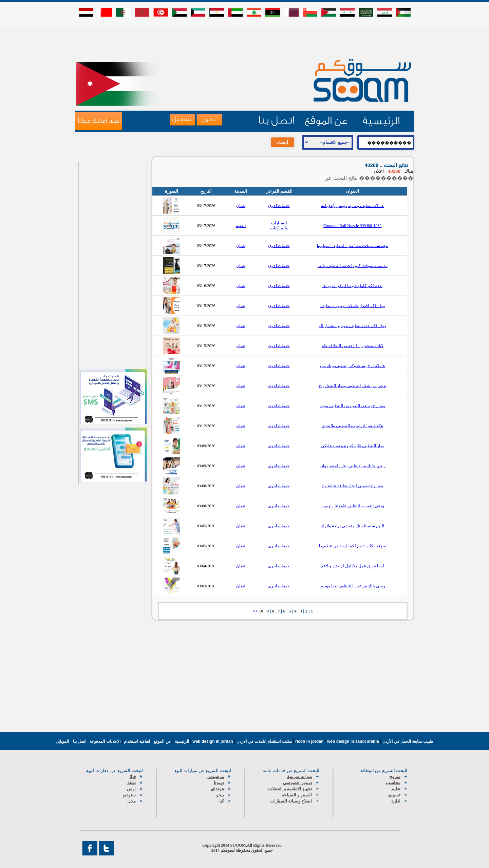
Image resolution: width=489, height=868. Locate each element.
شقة (131, 783)
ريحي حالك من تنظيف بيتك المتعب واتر (353, 466)
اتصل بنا (80, 741)
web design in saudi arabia (354, 741)
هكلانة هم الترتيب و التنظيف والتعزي (352, 426)
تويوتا (219, 783)
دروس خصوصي (297, 783)
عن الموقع (162, 741)
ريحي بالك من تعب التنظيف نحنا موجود (353, 586)
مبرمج (395, 777)
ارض (131, 789)
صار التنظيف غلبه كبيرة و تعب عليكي (352, 446)
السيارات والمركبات (279, 225)
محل (131, 801)
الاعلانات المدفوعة (105, 741)
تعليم (396, 789)
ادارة (396, 801)
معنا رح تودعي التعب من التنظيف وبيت (352, 406)
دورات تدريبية (299, 777)
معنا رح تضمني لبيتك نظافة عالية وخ (353, 486)
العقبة (241, 226)
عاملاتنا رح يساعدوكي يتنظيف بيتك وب (353, 366)
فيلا (133, 777)
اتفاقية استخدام (136, 741)
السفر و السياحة (297, 795)
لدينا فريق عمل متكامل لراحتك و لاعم (352, 566)
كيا (222, 801)
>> (255, 611)
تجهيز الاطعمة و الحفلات (290, 789)
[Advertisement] (245, 41)
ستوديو (129, 795)
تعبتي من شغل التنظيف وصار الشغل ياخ (353, 386)
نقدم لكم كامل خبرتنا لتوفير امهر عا (352, 286)
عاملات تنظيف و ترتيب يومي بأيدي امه (353, 206)
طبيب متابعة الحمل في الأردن (408, 741)
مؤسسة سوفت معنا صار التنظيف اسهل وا (352, 246)
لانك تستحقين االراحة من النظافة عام (352, 346)
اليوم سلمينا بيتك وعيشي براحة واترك (353, 526)
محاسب (393, 783)
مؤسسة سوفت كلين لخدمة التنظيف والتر (353, 266)
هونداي (217, 789)
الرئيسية (182, 741)
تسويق (394, 795)
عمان (241, 206)
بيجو (220, 795)
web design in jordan (213, 741)
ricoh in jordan (310, 741)
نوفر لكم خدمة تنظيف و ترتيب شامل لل (352, 326)
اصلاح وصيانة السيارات (291, 801)
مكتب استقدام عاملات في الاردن (265, 741)
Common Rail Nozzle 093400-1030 (353, 226)
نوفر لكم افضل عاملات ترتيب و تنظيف (353, 306)
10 (261, 611)
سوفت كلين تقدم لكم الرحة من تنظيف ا (352, 546)
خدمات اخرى (279, 206)
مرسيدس (215, 777)
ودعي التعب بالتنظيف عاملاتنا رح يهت (352, 506)
